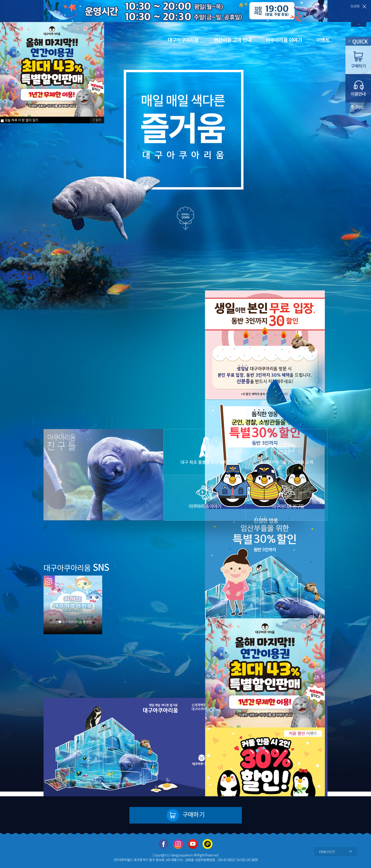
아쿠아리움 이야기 (284, 40)
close (358, 7)
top (358, 108)
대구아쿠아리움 (183, 40)
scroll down (185, 218)
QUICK (358, 41)
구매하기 (186, 815)
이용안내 (358, 88)
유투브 (193, 844)
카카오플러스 (208, 844)
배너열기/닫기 (359, 24)
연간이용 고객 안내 (233, 40)
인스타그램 (178, 844)
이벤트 (323, 40)
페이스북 (163, 844)
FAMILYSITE (336, 852)
